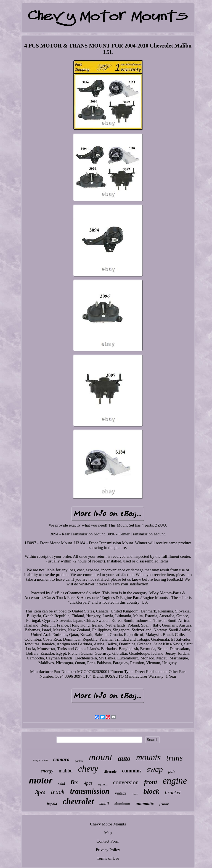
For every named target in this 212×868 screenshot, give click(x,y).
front (151, 782)
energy (47, 771)
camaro (61, 759)
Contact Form (108, 841)
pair (172, 771)
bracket (173, 792)
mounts (149, 757)
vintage (120, 793)
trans (174, 758)
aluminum (122, 804)
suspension (40, 760)
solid (61, 784)
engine (175, 781)
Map (108, 833)
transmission (90, 791)
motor (41, 780)
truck (58, 792)
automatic (145, 803)
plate (135, 794)
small (104, 803)
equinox (103, 784)
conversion (126, 782)
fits (75, 782)
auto (124, 758)
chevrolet (78, 801)
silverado (110, 772)
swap (155, 769)
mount (101, 757)
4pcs (88, 783)
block (152, 791)
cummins (132, 771)
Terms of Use (108, 858)
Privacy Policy (108, 850)
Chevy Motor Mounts (108, 824)
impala (52, 804)
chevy (88, 769)
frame (164, 804)
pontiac (79, 761)
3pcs (40, 792)
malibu (66, 771)
